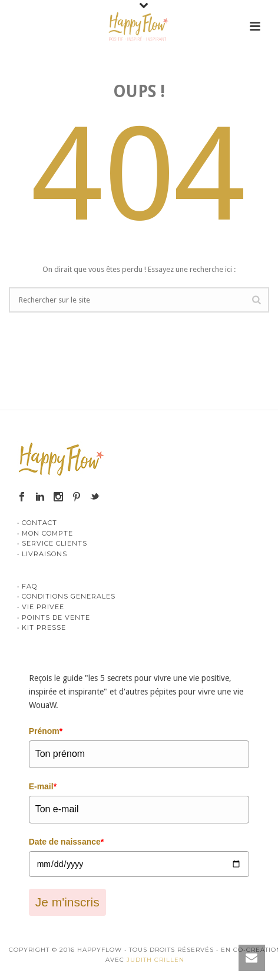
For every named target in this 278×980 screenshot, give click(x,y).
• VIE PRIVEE (41, 607)
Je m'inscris (67, 902)
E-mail (43, 786)
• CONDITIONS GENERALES (66, 596)
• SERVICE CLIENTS (52, 543)
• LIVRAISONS (42, 554)
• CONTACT (37, 523)
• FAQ (27, 586)
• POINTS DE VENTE (54, 617)
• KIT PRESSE (42, 627)
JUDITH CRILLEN (155, 960)
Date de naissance (67, 842)
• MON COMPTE (45, 533)
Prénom (46, 731)
